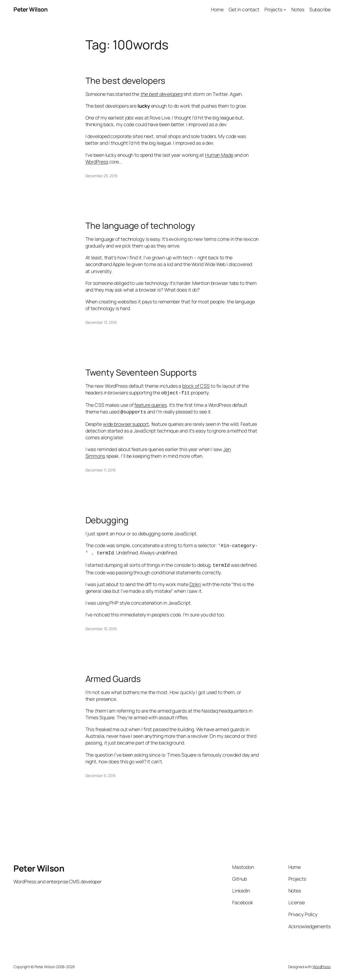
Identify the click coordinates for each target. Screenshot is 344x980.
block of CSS (196, 386)
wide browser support (126, 423)
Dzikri (195, 582)
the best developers (161, 94)
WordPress (97, 162)
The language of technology (140, 226)
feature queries (151, 404)
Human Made (219, 155)
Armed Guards (113, 676)
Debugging (107, 519)
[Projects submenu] (285, 10)
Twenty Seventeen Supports (141, 373)
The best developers (125, 81)
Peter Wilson (31, 9)
